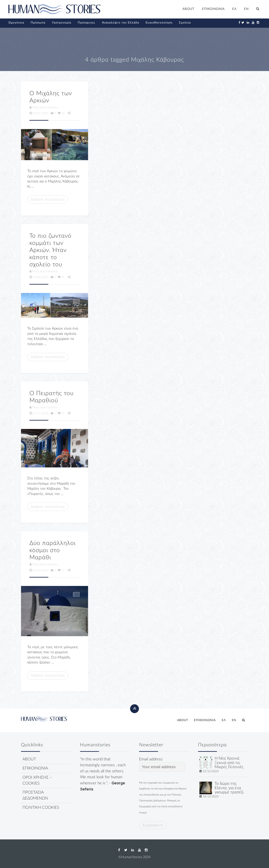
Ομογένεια (16, 23)
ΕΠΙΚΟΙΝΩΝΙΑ (213, 9)
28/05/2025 (39, 113)
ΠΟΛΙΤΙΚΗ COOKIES (41, 808)
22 (61, 113)
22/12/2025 (211, 771)
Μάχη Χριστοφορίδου (44, 107)
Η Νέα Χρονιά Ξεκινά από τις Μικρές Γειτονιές (229, 763)
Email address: (162, 764)
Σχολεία (185, 23)
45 (61, 277)
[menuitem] (234, 9)
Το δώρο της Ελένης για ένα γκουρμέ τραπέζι (229, 788)
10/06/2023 (39, 277)
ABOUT (188, 9)
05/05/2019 (39, 570)
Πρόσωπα (38, 23)
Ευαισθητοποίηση (159, 23)
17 (61, 570)
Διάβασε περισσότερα (48, 199)
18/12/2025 (211, 797)
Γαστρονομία (62, 23)
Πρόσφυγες (86, 23)
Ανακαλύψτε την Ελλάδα (121, 23)
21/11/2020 (39, 413)
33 (61, 413)
